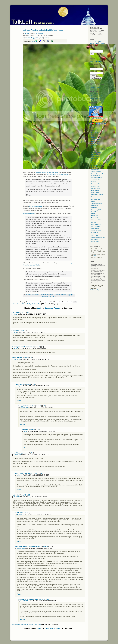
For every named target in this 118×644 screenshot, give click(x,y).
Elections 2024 (95, 144)
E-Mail (92, 43)
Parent (19, 401)
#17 (51, 546)
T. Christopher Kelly (97, 96)
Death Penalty (95, 169)
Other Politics (95, 229)
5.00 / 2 (23, 312)
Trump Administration (97, 150)
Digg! (33, 41)
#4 (28, 312)
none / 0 (38, 347)
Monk (95, 256)
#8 (31, 357)
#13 (32, 453)
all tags (46, 38)
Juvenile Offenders (97, 203)
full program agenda (36, 206)
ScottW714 (17, 359)
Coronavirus (95, 135)
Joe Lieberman (95, 199)
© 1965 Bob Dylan (95, 290)
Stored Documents (97, 177)
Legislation (94, 208)
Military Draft (95, 216)
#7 (28, 330)
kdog (15, 332)
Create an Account (53, 308)
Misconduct (94, 218)
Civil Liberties (95, 156)
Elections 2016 (95, 139)
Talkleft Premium (96, 231)
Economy (94, 146)
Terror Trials (95, 235)
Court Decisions (96, 163)
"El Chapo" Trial (96, 180)
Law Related (95, 206)
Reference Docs (96, 148)
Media (93, 214)
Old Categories (95, 226)
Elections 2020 (95, 188)
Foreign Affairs (95, 190)
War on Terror (95, 242)
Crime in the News (96, 165)
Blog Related (95, 154)
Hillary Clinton (95, 193)
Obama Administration (97, 220)
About (96, 42)
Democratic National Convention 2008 (97, 175)
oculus (16, 349)
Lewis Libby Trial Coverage (96, 211)
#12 (38, 429)
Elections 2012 (95, 141)
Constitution (95, 159)
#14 (42, 473)
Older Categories (96, 224)
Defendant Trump (96, 137)
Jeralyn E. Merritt (96, 87)
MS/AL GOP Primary (33, 295)
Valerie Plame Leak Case (98, 237)
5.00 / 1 (24, 330)
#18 (47, 599)
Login (40, 308)
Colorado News (96, 133)
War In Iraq (94, 239)
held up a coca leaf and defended (57, 174)
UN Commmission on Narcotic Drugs (47, 172)
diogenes (17, 497)
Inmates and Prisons (97, 195)
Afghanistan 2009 (96, 152)
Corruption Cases (96, 161)
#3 (43, 347)
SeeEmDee (21, 548)
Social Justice (95, 233)
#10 (34, 384)
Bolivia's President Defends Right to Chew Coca (26, 304)
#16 (28, 513)
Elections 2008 (95, 186)
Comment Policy (99, 43)
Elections (94, 182)
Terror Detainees (96, 172)
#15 (29, 495)
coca (41, 38)
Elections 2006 (95, 184)
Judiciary (94, 201)
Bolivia (37, 38)
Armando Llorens (96, 94)
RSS (100, 42)
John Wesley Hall (96, 98)
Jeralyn (27, 33)
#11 (44, 406)
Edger (15, 314)
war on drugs (30, 38)
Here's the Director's (29, 214)
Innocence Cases (96, 197)
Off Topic (94, 222)
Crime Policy (39, 33)
